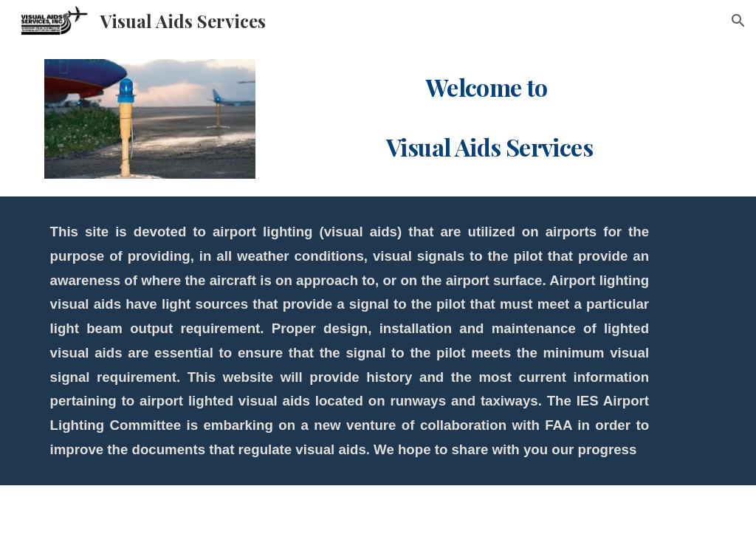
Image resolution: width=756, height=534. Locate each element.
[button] (738, 21)
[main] (492, 115)
